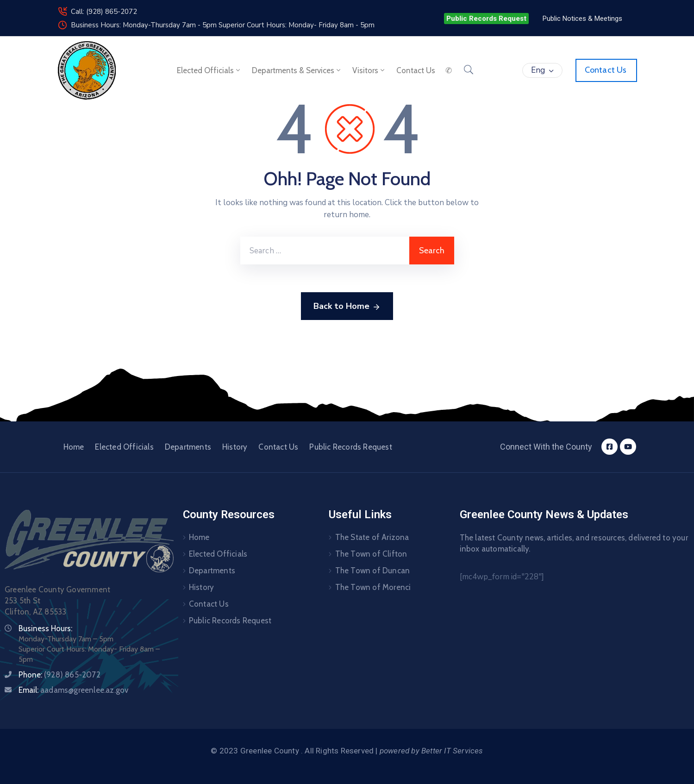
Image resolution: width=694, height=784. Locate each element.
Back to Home (347, 307)
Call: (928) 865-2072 (104, 12)
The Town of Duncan (373, 571)
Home (74, 447)
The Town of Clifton (371, 554)
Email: (73, 690)
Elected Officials (209, 70)
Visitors (369, 70)
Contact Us (278, 447)
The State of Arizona (372, 537)
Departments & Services (297, 70)
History (235, 447)
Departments (188, 447)
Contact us (416, 70)
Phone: (59, 675)
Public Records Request (350, 447)
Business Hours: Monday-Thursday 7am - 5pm (145, 25)
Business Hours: (45, 628)
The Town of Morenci (373, 587)
